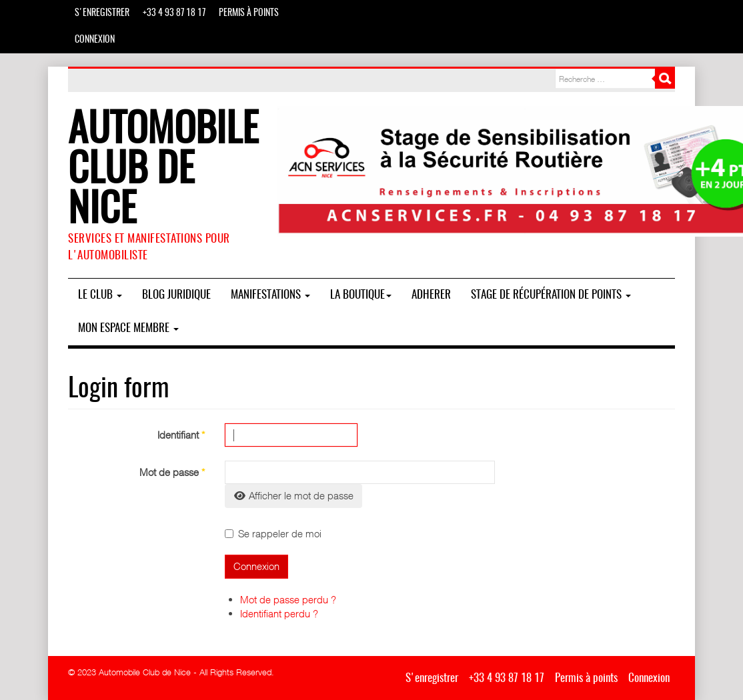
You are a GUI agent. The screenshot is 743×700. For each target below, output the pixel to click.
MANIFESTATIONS (270, 295)
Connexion (95, 40)
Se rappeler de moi (273, 533)
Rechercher (665, 79)
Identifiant (181, 435)
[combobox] (605, 79)
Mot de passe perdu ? (288, 599)
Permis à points (249, 13)
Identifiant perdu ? (279, 613)
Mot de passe (172, 472)
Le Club (100, 295)
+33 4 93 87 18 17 (174, 13)
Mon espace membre (128, 328)
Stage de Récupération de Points (551, 295)
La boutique (361, 295)
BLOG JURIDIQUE (176, 295)
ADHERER (431, 295)
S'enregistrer (102, 13)
